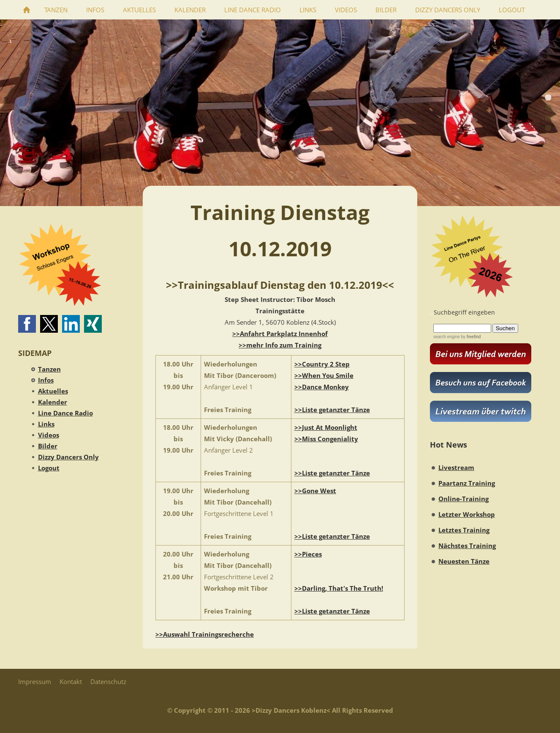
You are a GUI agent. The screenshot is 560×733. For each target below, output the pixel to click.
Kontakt (71, 681)
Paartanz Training (467, 483)
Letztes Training (464, 530)
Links (46, 424)
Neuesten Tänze (464, 561)
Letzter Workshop (467, 514)
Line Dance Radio (65, 413)
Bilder (48, 446)
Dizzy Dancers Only (68, 457)
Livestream (456, 467)
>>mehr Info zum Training (280, 345)
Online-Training (463, 499)
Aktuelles (53, 391)
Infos (46, 380)
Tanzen (49, 369)
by (470, 337)
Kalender (53, 402)
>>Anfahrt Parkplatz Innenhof (280, 334)
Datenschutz (108, 681)
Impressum (35, 681)
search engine (447, 337)
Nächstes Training (467, 546)
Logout (49, 468)
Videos (49, 435)
